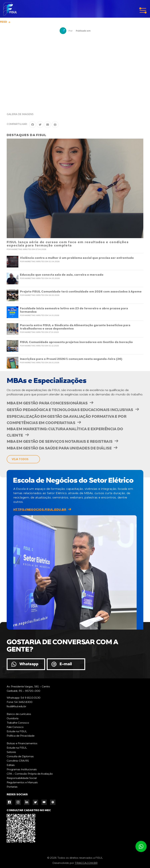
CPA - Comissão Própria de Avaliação (30, 774)
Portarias (12, 787)
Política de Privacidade (21, 736)
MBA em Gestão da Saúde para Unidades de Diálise (59, 448)
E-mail (66, 664)
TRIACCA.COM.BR (86, 863)
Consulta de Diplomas (20, 757)
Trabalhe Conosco (18, 723)
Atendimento (141, 846)
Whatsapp (29, 664)
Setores (11, 752)
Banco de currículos (19, 714)
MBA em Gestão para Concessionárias (47, 403)
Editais (11, 765)
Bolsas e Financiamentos (22, 744)
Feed (4, 22)
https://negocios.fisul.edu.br (40, 510)
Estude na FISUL (17, 732)
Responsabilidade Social (22, 778)
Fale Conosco (15, 727)
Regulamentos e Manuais (22, 783)
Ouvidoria (13, 719)
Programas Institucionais (22, 770)
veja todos (20, 459)
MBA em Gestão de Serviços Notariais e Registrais (60, 442)
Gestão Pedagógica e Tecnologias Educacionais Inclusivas (70, 410)
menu (143, 11)
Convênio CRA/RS (18, 761)
